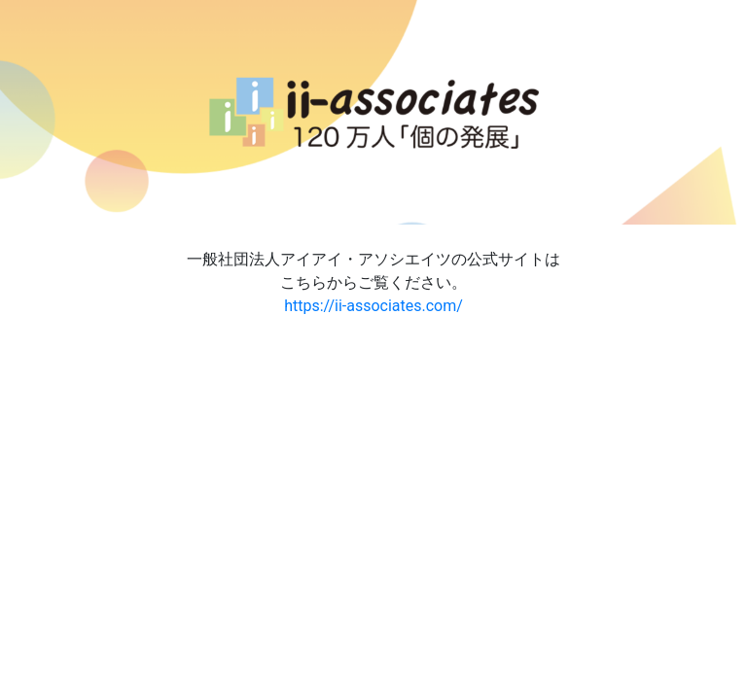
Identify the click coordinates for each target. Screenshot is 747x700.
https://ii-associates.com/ (373, 306)
